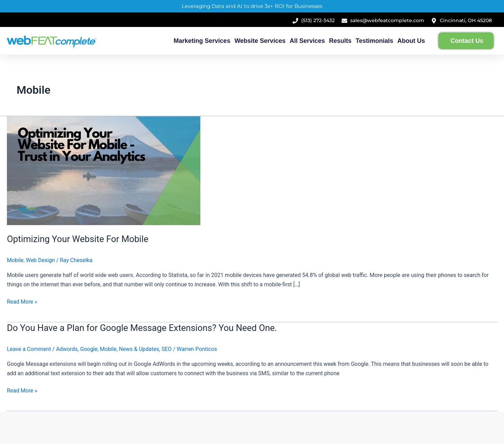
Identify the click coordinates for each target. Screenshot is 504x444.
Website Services (260, 41)
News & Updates (140, 349)
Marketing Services (202, 41)
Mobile (15, 260)
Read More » (22, 301)
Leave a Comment (29, 349)
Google (89, 349)
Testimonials (375, 41)
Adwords (67, 349)
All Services (307, 41)
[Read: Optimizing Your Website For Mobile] (104, 170)
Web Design (40, 260)
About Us (411, 41)
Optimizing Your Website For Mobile (78, 239)
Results (340, 41)
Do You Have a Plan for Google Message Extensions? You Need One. (143, 328)
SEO (168, 349)
